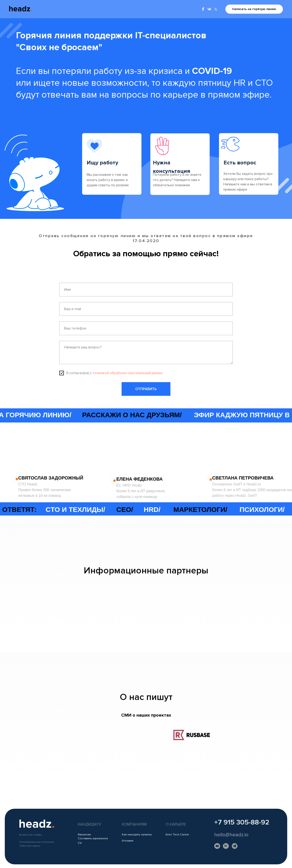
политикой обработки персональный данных (128, 373)
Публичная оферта (30, 846)
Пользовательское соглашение (37, 842)
